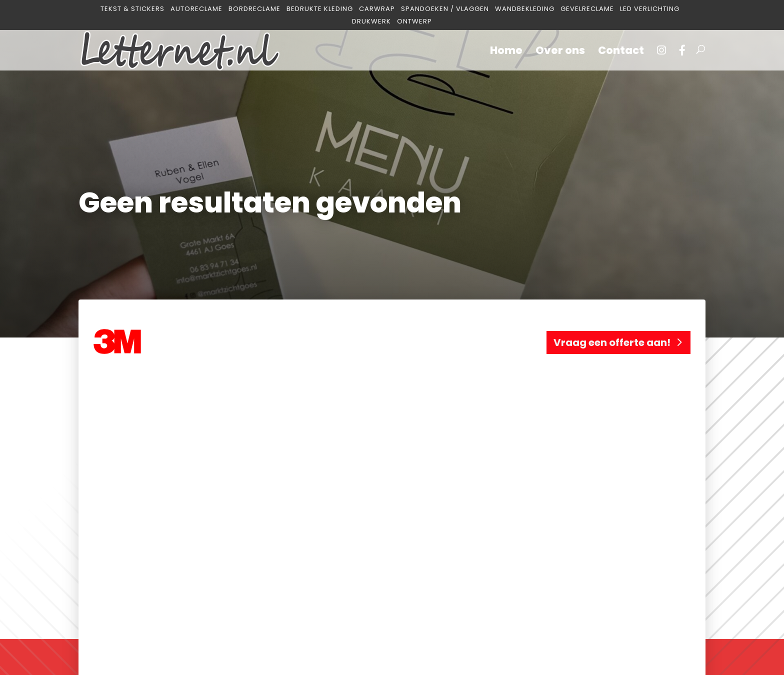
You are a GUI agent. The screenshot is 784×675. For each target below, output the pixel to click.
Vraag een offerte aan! (612, 342)
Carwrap (377, 9)
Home (506, 52)
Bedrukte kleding (320, 9)
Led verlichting (650, 9)
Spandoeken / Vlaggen (445, 9)
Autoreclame (196, 9)
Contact (621, 52)
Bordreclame (254, 9)
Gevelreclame (587, 9)
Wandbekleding (525, 9)
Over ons (560, 52)
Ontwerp (414, 22)
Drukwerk (371, 22)
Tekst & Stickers (132, 9)
